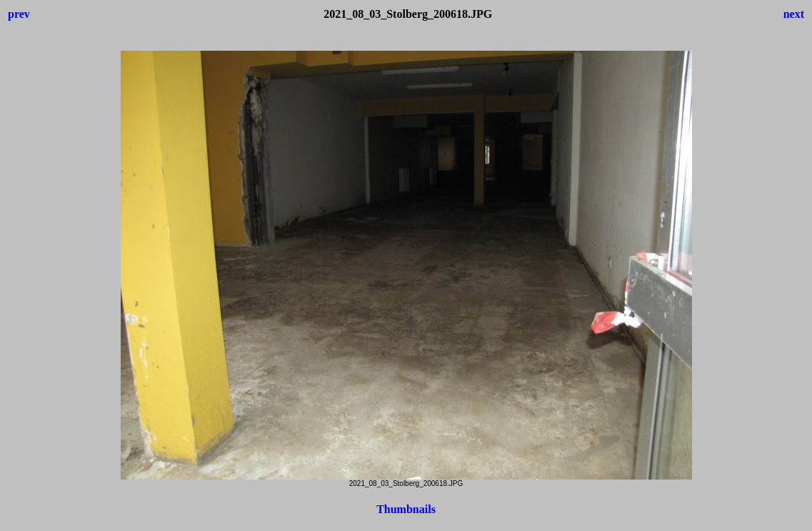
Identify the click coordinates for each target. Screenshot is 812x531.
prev (19, 14)
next (794, 14)
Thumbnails (406, 509)
